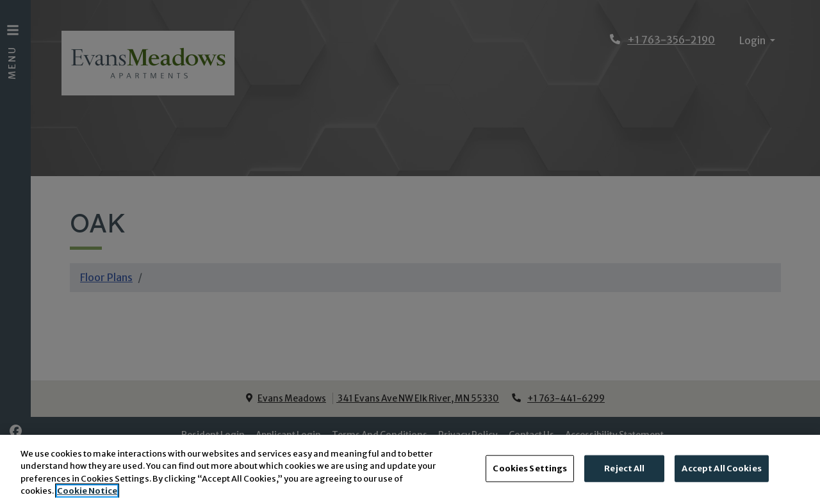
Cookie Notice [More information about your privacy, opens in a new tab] (87, 493)
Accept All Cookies (721, 470)
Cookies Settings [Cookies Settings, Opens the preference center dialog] (530, 470)
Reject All (624, 470)
